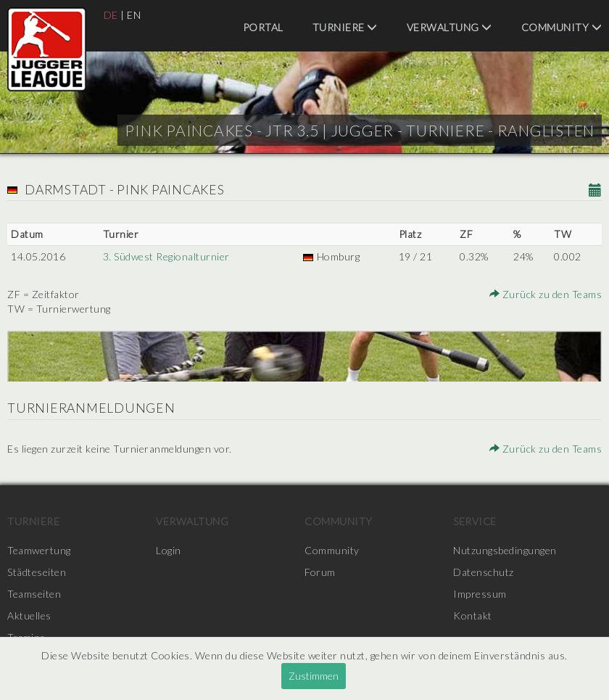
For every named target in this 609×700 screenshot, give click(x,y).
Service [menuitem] (475, 521)
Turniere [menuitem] (345, 27)
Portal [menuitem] (263, 27)
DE (111, 15)
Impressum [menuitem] (480, 594)
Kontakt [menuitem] (473, 615)
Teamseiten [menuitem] (34, 594)
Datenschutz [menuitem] (484, 572)
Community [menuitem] (562, 27)
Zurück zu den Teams (546, 294)
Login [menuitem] (169, 550)
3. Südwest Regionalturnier (166, 256)
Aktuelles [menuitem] (29, 615)
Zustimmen (314, 676)
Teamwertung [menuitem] (39, 550)
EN (134, 15)
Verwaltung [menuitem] (449, 27)
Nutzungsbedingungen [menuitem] (505, 550)
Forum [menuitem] (320, 572)
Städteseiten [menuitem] (37, 572)
